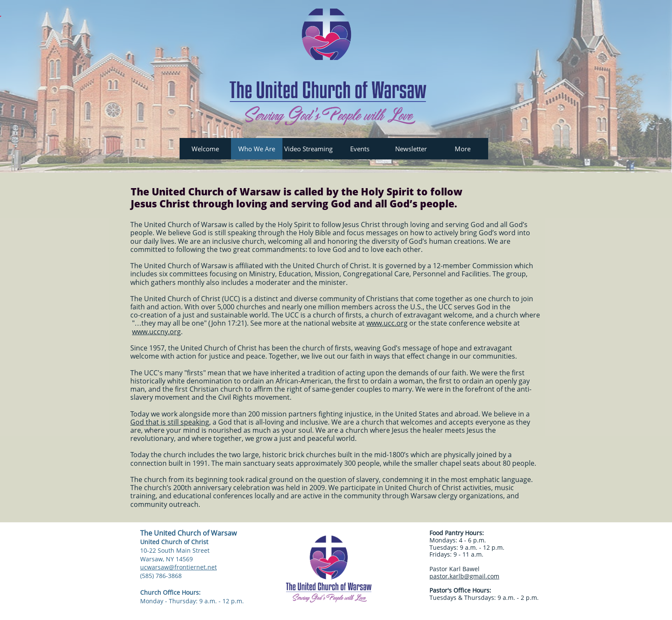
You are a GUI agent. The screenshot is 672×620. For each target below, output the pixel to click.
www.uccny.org (156, 332)
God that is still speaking (170, 422)
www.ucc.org (387, 323)
